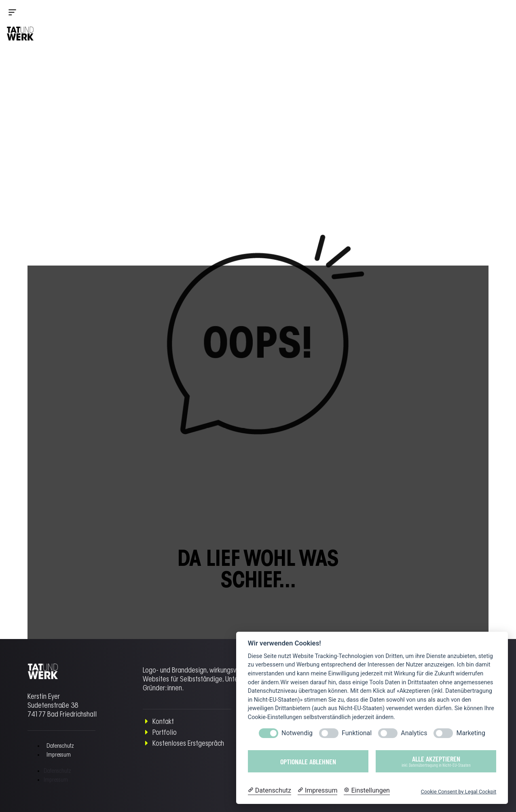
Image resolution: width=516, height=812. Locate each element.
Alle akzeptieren (436, 761)
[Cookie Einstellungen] (367, 791)
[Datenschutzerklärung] (270, 791)
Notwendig (297, 733)
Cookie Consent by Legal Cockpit (458, 792)
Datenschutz (60, 747)
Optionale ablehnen (308, 761)
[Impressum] (317, 791)
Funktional (357, 733)
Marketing (471, 733)
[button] (20, 13)
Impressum (59, 755)
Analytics (414, 733)
